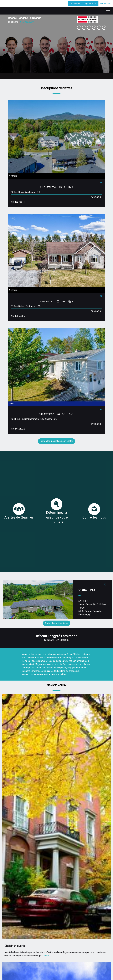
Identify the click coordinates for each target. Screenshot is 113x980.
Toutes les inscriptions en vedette (56, 441)
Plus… (47, 956)
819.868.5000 (27, 22)
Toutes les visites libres (57, 623)
